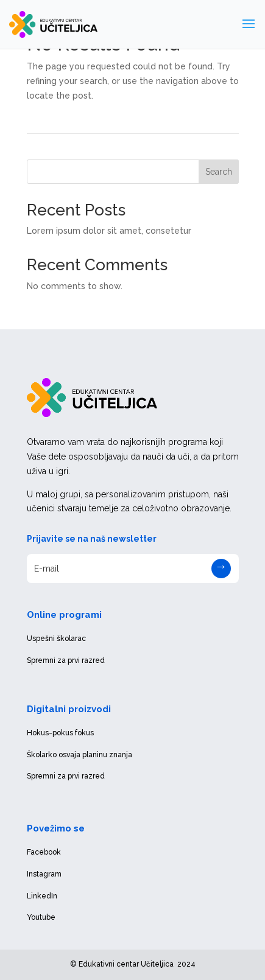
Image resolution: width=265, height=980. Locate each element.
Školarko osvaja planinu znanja (79, 755)
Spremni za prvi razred (66, 660)
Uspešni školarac (56, 639)
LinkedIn (42, 896)
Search (219, 172)
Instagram (44, 874)
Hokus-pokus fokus (60, 733)
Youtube (41, 917)
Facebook (44, 852)
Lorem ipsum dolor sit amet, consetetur (109, 231)
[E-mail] (133, 569)
